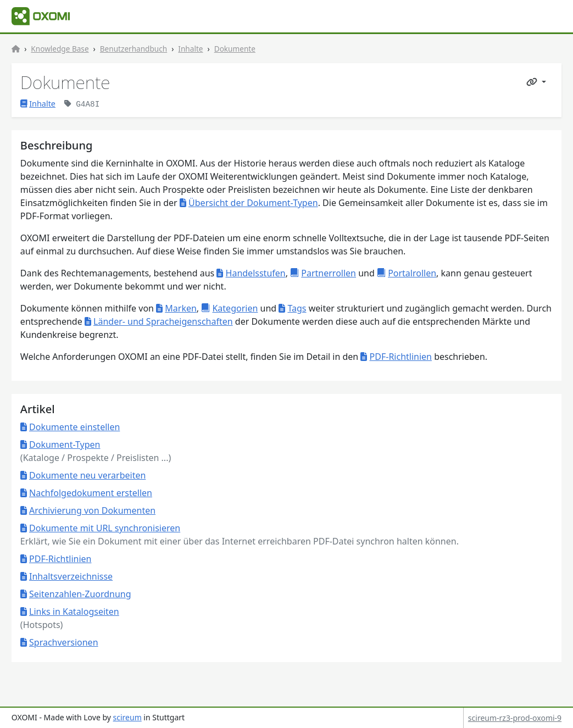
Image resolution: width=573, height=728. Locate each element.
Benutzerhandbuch (133, 49)
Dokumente (235, 49)
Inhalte (190, 49)
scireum (127, 717)
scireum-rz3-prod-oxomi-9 (515, 718)
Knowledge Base (60, 49)
